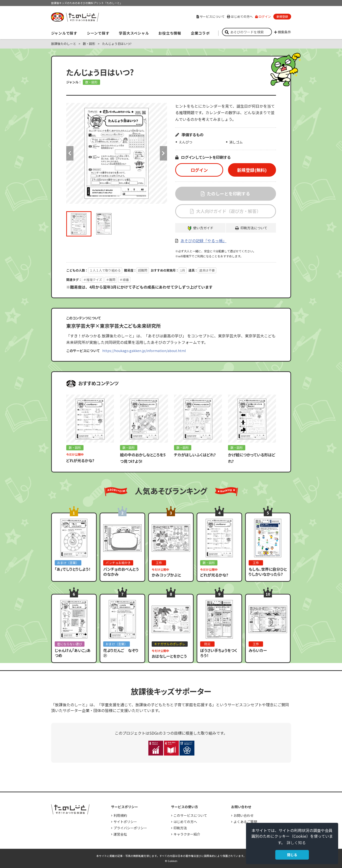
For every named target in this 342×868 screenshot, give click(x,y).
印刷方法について (254, 228)
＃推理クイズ (93, 280)
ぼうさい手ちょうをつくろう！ (219, 653)
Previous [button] (70, 153)
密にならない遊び (70, 644)
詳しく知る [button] (296, 843)
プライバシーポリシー (130, 828)
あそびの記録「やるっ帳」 (204, 241)
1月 (183, 270)
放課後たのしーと (64, 44)
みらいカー (258, 650)
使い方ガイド (203, 228)
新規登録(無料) (252, 170)
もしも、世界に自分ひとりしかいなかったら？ (268, 572)
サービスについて (211, 16)
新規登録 (282, 16)
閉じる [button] (292, 855)
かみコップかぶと (166, 575)
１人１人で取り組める (105, 270)
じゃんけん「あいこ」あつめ (73, 653)
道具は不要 (207, 270)
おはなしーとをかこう (169, 656)
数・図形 (89, 44)
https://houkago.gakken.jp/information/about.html (144, 351)
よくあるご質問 (245, 822)
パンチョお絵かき (118, 563)
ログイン (263, 16)
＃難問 (111, 280)
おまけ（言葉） (68, 563)
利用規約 (120, 815)
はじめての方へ (240, 16)
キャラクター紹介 (187, 834)
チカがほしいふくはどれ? (195, 455)
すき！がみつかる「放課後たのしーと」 (75, 17)
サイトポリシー (125, 822)
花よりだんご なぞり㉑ (121, 653)
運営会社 (120, 834)
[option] (117, 153)
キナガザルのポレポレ (170, 644)
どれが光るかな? (80, 460)
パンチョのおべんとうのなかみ (121, 572)
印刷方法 (180, 828)
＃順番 (124, 280)
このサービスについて (190, 815)
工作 (159, 563)
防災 (207, 644)
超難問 (143, 270)
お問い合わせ (244, 815)
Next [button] (163, 153)
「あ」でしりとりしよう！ (73, 569)
